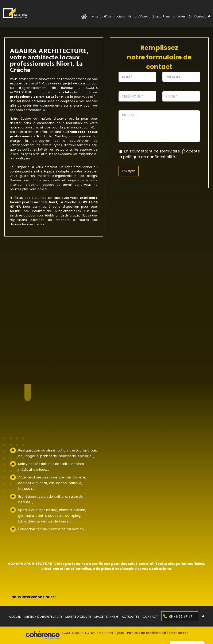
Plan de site (180, 633)
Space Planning (106, 617)
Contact (150, 617)
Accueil (15, 617)
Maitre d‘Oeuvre (78, 617)
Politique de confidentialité (148, 633)
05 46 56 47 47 (181, 617)
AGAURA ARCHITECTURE (79, 633)
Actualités (131, 617)
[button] (106, 597)
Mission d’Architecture (43, 617)
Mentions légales (112, 633)
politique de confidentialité (149, 157)
